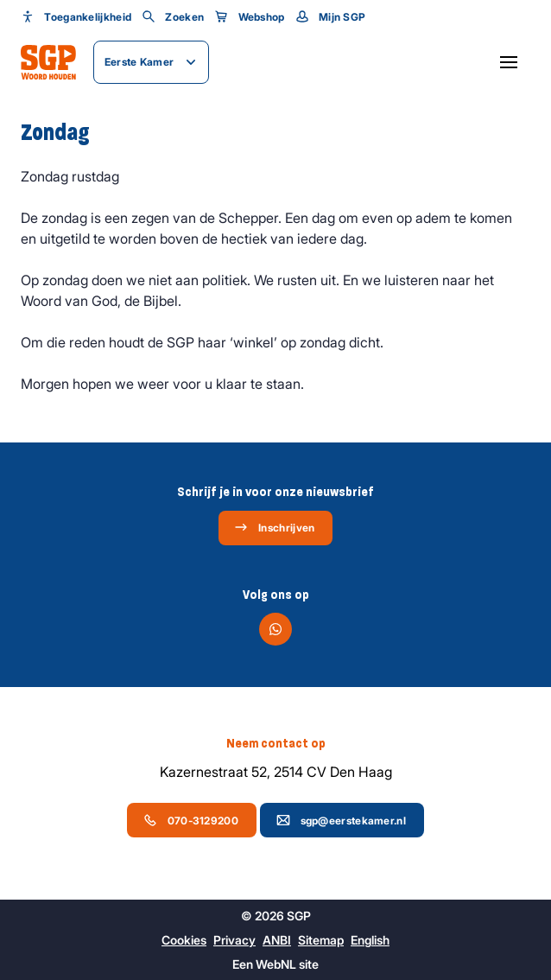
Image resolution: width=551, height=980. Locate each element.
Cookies (184, 940)
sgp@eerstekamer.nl (341, 820)
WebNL (276, 964)
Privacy (234, 940)
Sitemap (321, 940)
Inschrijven (274, 527)
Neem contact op (276, 743)
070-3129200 (191, 820)
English (370, 940)
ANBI (277, 940)
